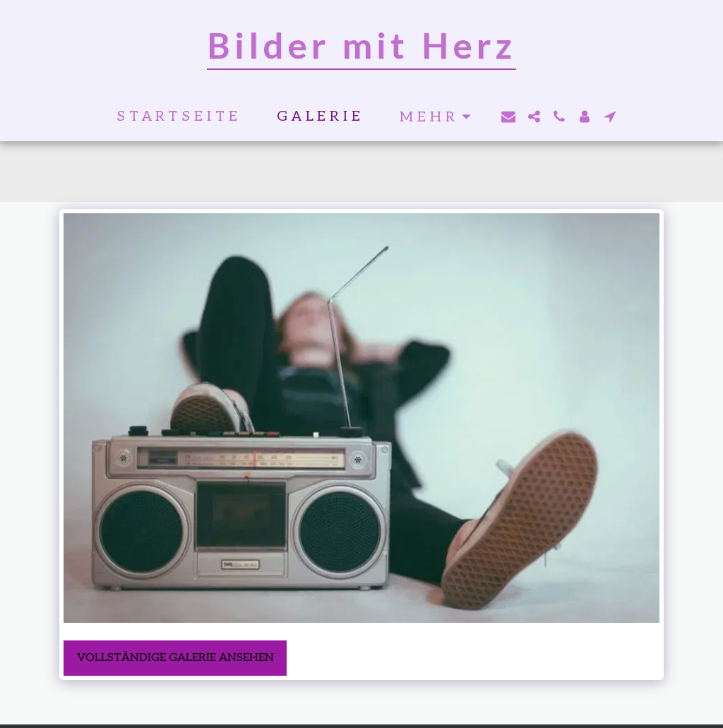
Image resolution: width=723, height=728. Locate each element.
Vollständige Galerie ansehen (175, 658)
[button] (508, 117)
